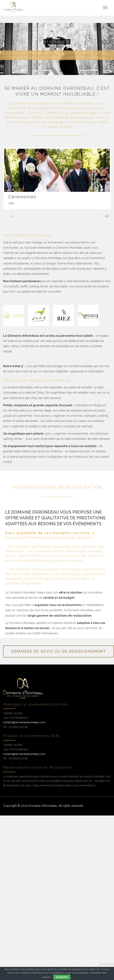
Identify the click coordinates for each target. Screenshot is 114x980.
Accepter (62, 977)
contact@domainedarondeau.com (24, 722)
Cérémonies (22, 197)
